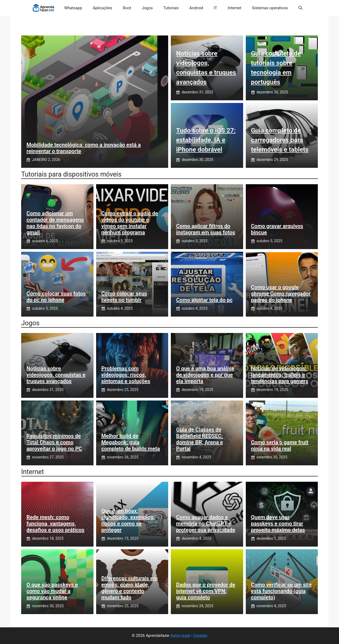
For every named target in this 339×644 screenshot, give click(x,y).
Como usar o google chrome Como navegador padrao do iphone (281, 294)
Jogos (147, 8)
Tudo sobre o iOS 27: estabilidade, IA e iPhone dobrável (206, 140)
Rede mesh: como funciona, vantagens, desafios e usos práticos (55, 524)
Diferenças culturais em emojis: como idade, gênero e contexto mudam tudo (130, 588)
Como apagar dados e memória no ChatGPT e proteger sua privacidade (206, 524)
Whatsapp (73, 8)
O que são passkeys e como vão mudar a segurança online (52, 591)
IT (215, 8)
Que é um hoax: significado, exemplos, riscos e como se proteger (128, 520)
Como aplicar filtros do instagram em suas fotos (206, 229)
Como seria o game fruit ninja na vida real (280, 445)
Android (196, 8)
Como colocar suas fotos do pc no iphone (56, 297)
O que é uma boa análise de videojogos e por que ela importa (205, 375)
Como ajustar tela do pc (204, 300)
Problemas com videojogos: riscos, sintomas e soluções (126, 375)
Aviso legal (180, 636)
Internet (235, 8)
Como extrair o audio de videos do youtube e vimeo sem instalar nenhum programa (130, 223)
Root (127, 8)
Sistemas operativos (270, 8)
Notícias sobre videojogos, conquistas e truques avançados (56, 375)
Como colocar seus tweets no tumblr (124, 297)
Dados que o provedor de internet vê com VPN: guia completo (206, 591)
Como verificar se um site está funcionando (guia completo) (282, 591)
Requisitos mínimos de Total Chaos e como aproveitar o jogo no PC (54, 442)
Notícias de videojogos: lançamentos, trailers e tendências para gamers (280, 375)
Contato (200, 636)
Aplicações (102, 8)
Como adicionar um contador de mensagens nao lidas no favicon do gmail (55, 223)
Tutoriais (171, 8)
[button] (300, 8)
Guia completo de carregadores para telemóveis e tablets (280, 140)
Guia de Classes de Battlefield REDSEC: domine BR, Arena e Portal (200, 439)
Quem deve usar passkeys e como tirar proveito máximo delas (278, 524)
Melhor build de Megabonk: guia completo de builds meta (131, 442)
